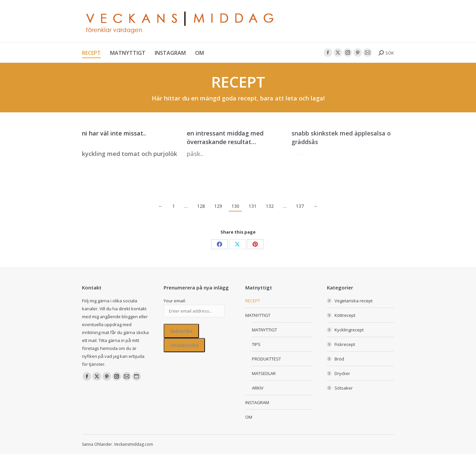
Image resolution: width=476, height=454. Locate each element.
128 (201, 206)
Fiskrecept (345, 344)
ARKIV (258, 388)
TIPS (256, 344)
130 (235, 206)
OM (249, 417)
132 (270, 206)
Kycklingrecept (349, 330)
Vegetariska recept (354, 301)
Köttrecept (345, 315)
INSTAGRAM (257, 402)
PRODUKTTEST (266, 359)
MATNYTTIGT (258, 315)
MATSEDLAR (264, 373)
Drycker (342, 373)
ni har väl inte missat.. (114, 133)
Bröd (339, 359)
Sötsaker (344, 388)
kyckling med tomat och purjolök (130, 154)
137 (300, 206)
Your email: (175, 301)
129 (218, 206)
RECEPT (253, 301)
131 (253, 206)
